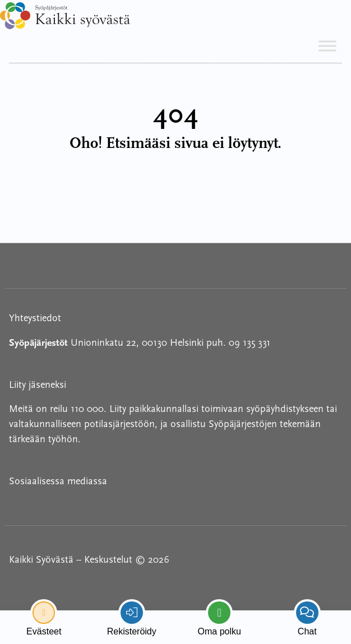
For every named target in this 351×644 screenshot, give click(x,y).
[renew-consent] (44, 613)
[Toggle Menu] (327, 46)
